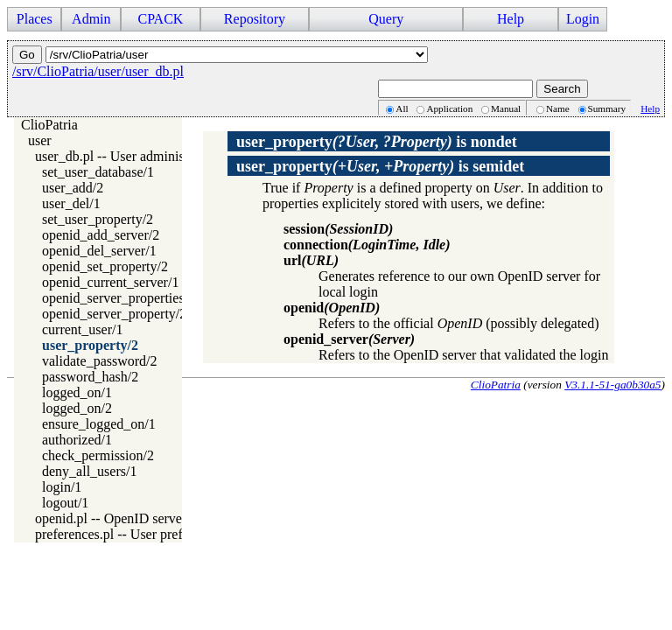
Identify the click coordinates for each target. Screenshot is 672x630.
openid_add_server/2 (101, 235)
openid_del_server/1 (99, 251)
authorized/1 (77, 440)
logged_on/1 (77, 392)
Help (511, 19)
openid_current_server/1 (110, 282)
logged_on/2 (77, 408)
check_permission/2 (98, 455)
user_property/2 (90, 345)
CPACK (160, 19)
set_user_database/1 (98, 172)
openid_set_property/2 (105, 266)
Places (35, 19)
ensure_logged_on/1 (99, 424)
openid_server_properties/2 (119, 298)
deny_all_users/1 (89, 471)
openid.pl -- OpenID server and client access (160, 518)
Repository (255, 19)
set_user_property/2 (98, 219)
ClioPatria (49, 125)
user (40, 140)
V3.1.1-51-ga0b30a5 (612, 385)
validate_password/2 (100, 361)
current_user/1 (82, 329)
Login (583, 19)
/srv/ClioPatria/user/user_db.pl (98, 71)
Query (386, 19)
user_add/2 (73, 188)
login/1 (62, 487)
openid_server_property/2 (114, 314)
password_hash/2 (90, 377)
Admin (91, 19)
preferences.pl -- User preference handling (154, 534)
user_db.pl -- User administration (128, 156)
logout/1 (65, 503)
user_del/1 (71, 203)
